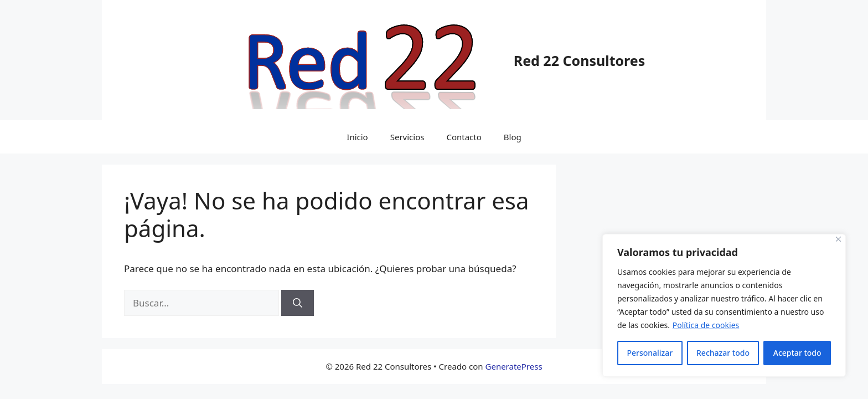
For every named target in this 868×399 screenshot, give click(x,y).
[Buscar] (298, 303)
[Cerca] (838, 239)
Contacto (464, 137)
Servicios (407, 137)
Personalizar (650, 353)
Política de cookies (706, 325)
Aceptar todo (797, 353)
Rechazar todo (723, 353)
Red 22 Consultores (580, 60)
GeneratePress (514, 366)
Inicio (357, 137)
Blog (513, 137)
